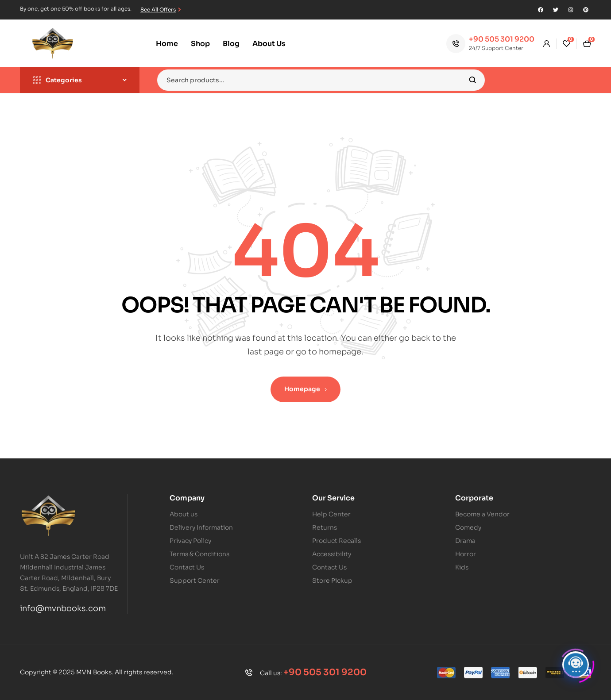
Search (473, 80)
